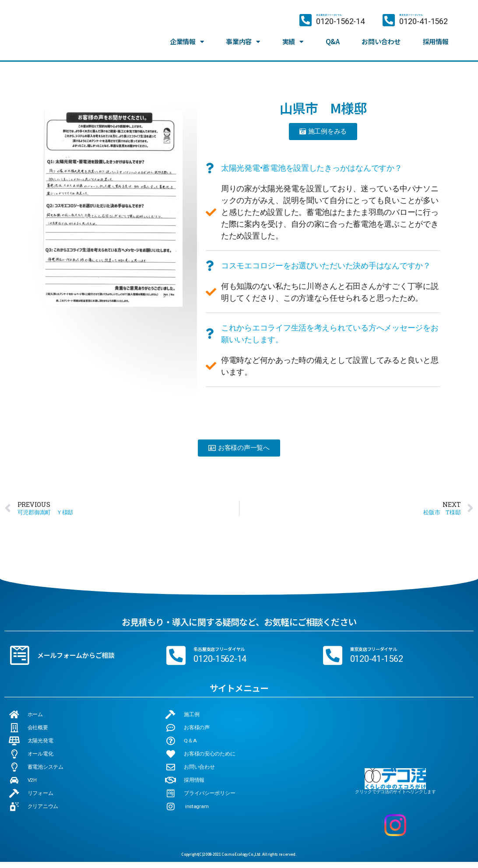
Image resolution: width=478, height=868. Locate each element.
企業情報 (187, 40)
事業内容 (243, 40)
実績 (293, 40)
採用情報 (436, 40)
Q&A (333, 40)
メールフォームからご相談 (76, 655)
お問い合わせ (381, 40)
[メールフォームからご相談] (20, 655)
